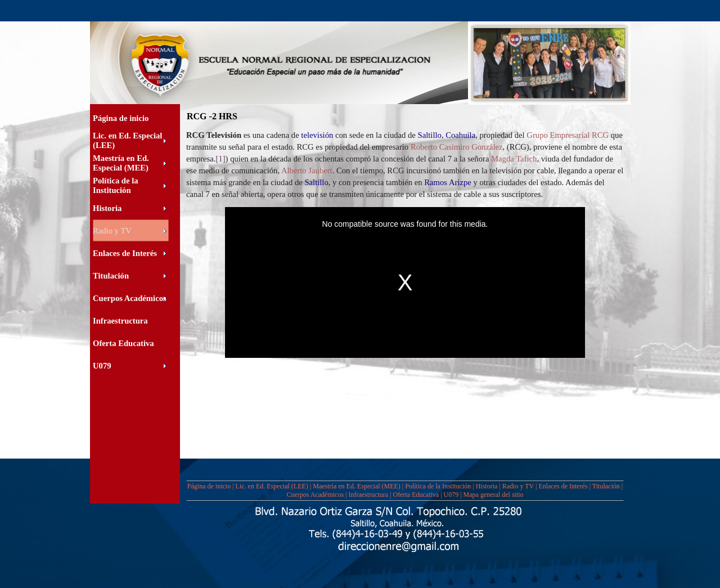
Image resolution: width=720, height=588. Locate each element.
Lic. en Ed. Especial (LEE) (272, 486)
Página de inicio (209, 486)
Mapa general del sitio (494, 495)
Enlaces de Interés (563, 486)
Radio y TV (518, 486)
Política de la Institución (438, 486)
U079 (451, 495)
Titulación (606, 486)
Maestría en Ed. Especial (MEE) (357, 486)
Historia (487, 486)
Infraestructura (368, 495)
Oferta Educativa (416, 495)
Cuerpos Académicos (315, 495)
